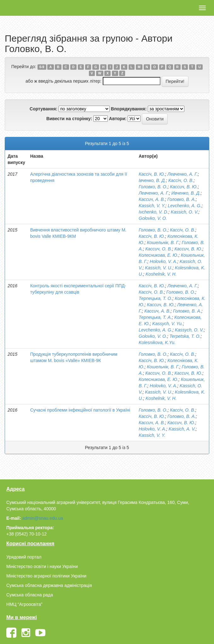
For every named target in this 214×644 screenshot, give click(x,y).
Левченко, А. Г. (182, 174)
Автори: (118, 119)
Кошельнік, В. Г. (163, 243)
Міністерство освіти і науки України (42, 566)
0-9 (42, 67)
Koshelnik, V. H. (161, 274)
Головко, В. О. (153, 187)
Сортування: (43, 109)
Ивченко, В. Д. (186, 193)
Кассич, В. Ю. (184, 187)
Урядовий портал (24, 557)
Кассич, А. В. (152, 199)
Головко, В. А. (182, 199)
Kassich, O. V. (185, 212)
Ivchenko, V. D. (153, 212)
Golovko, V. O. (153, 218)
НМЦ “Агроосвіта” (24, 604)
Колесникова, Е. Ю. (159, 255)
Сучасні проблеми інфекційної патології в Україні (80, 410)
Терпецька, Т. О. (156, 298)
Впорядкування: (129, 109)
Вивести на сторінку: (69, 119)
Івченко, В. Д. (152, 180)
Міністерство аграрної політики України (46, 576)
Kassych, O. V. (189, 330)
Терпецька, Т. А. (155, 317)
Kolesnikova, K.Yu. (157, 342)
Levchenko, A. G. (185, 206)
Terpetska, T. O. (185, 336)
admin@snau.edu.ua (43, 518)
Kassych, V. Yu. (168, 324)
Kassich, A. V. (182, 429)
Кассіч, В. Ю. (152, 174)
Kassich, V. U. (159, 268)
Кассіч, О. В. (181, 180)
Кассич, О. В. (159, 249)
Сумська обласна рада (30, 595)
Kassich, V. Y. (152, 206)
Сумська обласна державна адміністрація (49, 585)
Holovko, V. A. (163, 261)
